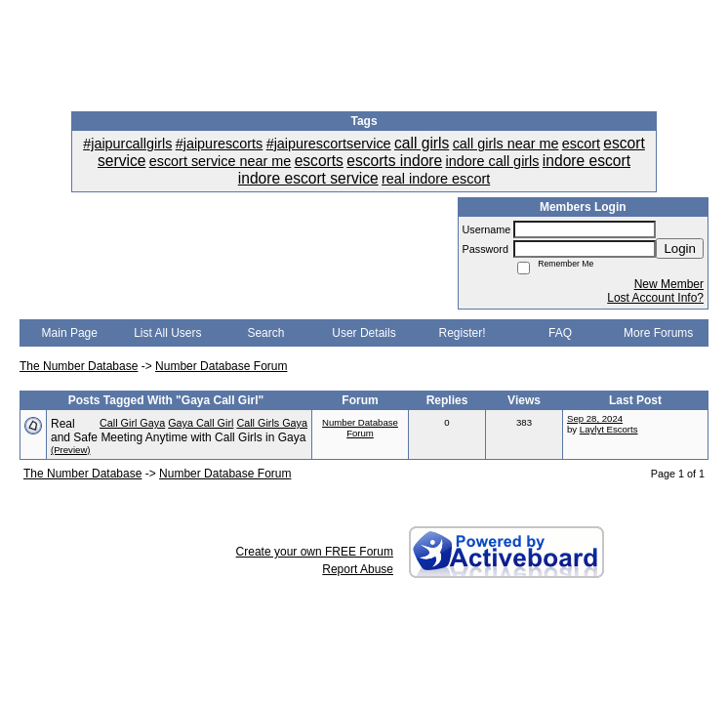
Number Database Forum (221, 366)
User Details (364, 333)
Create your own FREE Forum (315, 552)
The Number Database (79, 366)
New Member (669, 284)
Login (680, 248)
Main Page (70, 333)
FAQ (560, 333)
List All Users (167, 333)
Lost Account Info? (655, 298)
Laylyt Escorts (609, 429)
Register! (463, 333)
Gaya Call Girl (201, 423)
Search (265, 333)
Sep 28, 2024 (595, 418)
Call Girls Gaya (272, 423)
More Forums (658, 333)
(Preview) (71, 450)
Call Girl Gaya (132, 423)
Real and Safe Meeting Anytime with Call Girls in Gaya (178, 431)
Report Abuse (358, 569)
